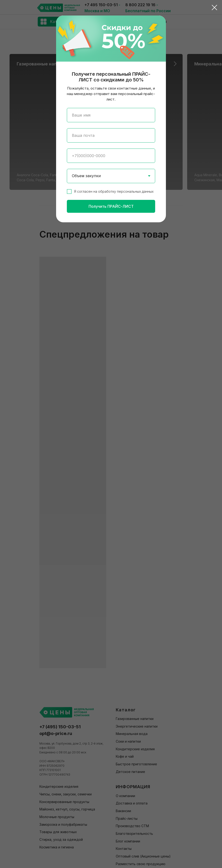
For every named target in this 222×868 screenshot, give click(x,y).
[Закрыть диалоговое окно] (214, 8)
